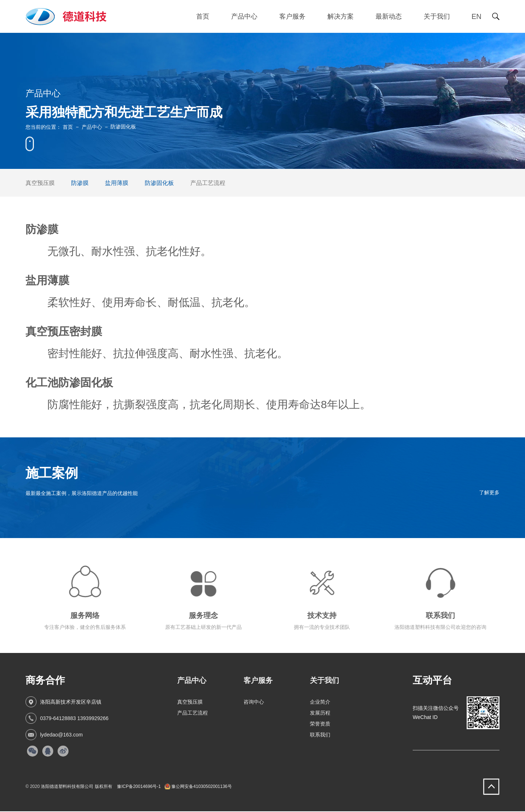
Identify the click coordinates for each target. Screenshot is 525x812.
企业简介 (320, 703)
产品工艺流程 (208, 183)
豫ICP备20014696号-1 (139, 787)
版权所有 (104, 787)
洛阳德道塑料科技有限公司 (67, 787)
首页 (202, 16)
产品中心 (244, 16)
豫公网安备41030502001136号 (198, 787)
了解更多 (489, 492)
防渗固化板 (159, 183)
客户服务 (292, 16)
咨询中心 (254, 703)
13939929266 (93, 719)
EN (476, 16)
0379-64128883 (58, 719)
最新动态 (388, 16)
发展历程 (320, 714)
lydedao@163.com (61, 735)
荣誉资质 (320, 724)
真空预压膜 (40, 183)
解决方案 (340, 16)
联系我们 (320, 735)
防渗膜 (80, 183)
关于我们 (436, 16)
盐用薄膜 (117, 183)
